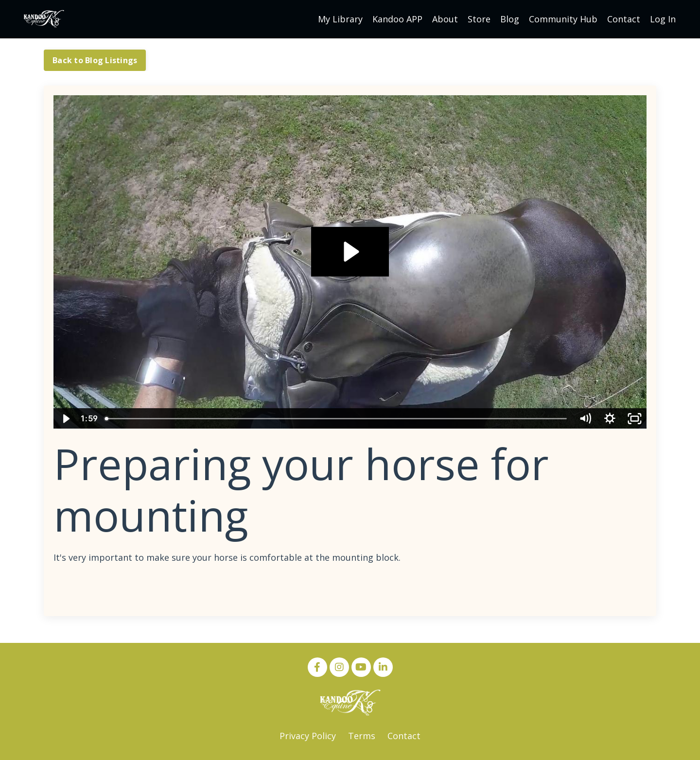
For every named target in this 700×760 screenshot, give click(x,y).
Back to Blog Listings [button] (95, 60)
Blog (510, 19)
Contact (624, 19)
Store (479, 19)
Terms (362, 736)
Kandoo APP (397, 19)
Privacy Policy (308, 736)
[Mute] (585, 419)
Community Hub (563, 19)
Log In (663, 19)
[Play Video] (65, 419)
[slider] (337, 419)
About (445, 19)
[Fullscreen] (635, 419)
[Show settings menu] (610, 419)
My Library (340, 19)
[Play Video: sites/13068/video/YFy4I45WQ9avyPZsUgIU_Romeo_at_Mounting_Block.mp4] (350, 252)
